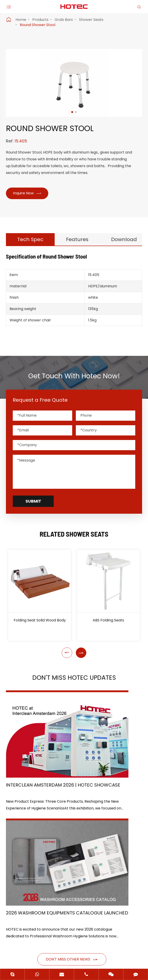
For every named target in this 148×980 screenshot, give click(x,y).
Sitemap (56, 954)
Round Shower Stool (38, 25)
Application (19, 849)
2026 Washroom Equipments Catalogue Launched (103, 754)
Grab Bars (64, 20)
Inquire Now (29, 194)
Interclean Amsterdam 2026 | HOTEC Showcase (34, 754)
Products (40, 20)
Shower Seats (91, 20)
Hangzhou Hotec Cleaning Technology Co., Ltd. (77, 941)
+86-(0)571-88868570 (34, 899)
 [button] (67, 656)
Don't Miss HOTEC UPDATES (74, 681)
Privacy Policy (88, 954)
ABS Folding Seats (108, 623)
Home (21, 20)
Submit (33, 504)
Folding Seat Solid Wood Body (40, 623)
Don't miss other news (72, 798)
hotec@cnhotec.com (33, 908)
